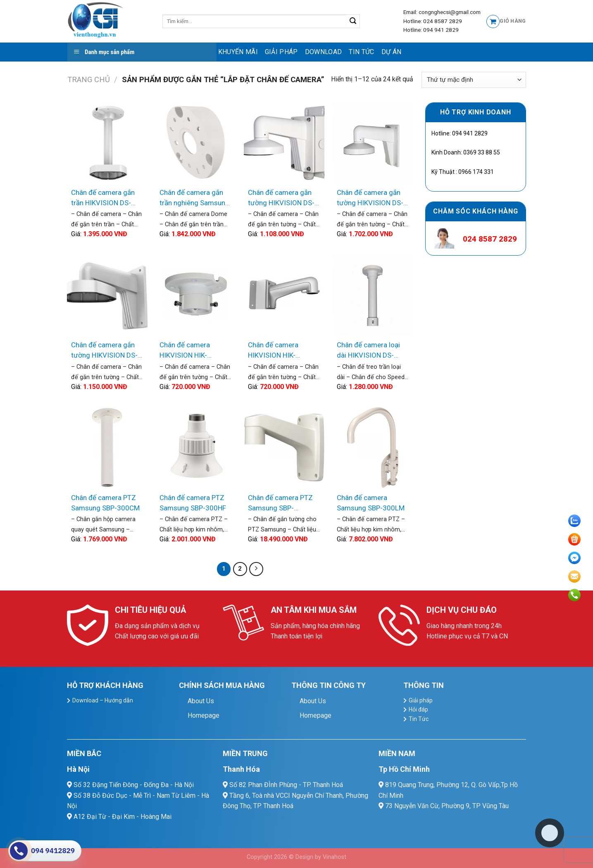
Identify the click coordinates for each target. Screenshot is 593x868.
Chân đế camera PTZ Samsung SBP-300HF (193, 503)
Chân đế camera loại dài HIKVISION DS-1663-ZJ (368, 351)
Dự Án (392, 52)
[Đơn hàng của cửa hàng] (474, 80)
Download (324, 52)
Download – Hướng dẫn (103, 700)
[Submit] (353, 21)
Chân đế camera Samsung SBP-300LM (371, 503)
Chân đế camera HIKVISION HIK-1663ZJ (185, 351)
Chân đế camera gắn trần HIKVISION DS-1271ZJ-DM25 (103, 198)
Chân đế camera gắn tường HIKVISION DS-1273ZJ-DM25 (104, 351)
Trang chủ (89, 79)
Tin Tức (361, 52)
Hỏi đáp (418, 709)
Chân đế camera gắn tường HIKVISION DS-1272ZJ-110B (281, 198)
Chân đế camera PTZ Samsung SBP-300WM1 (280, 504)
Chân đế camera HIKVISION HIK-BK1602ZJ (273, 351)
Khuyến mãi (238, 52)
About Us (201, 701)
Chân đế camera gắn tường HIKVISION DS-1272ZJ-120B (370, 198)
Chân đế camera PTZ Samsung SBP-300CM (105, 503)
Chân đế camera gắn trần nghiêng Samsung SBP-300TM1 (194, 198)
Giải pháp (281, 52)
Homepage (204, 715)
